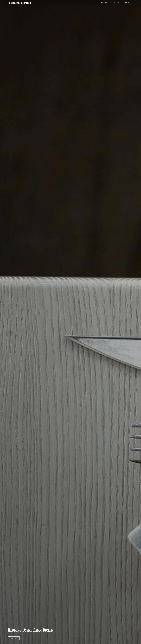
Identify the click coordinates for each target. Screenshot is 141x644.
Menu (128, 2)
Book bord (118, 3)
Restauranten (106, 3)
